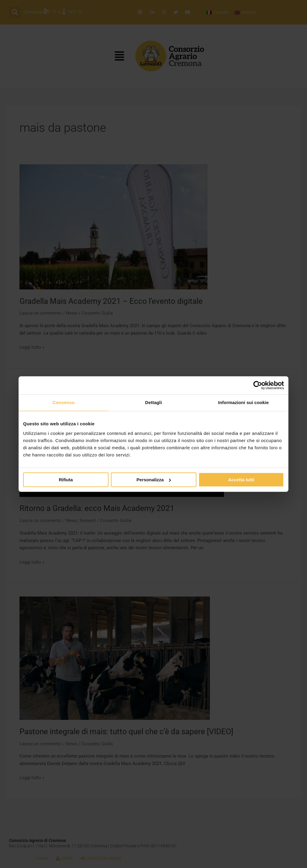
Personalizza (154, 480)
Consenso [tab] (63, 402)
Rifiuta (66, 480)
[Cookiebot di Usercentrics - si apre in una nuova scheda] (258, 385)
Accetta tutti (241, 480)
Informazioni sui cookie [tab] (244, 402)
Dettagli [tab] (153, 402)
